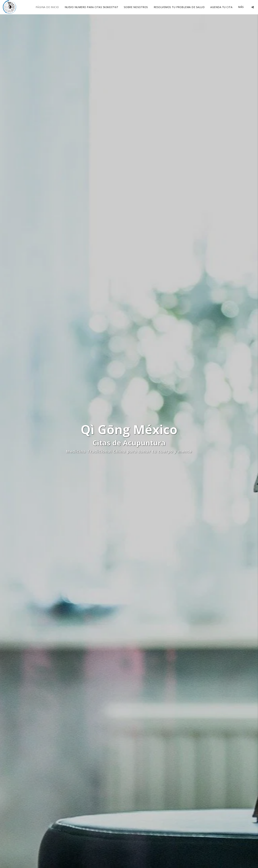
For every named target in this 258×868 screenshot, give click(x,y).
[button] (253, 7)
